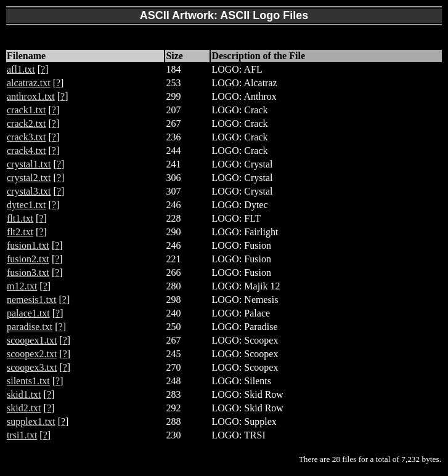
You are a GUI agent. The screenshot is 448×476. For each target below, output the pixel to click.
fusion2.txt (28, 259)
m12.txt (22, 286)
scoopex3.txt (32, 367)
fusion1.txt (28, 245)
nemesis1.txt (31, 300)
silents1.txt (28, 381)
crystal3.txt (29, 191)
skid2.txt (24, 408)
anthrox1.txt (31, 96)
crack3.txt (26, 137)
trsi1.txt (22, 435)
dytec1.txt (26, 205)
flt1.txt (20, 218)
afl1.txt (21, 69)
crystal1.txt (29, 164)
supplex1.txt (31, 422)
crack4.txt (26, 151)
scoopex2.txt (32, 354)
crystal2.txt (29, 178)
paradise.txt (30, 327)
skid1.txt (24, 394)
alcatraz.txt (29, 83)
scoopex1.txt (32, 340)
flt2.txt (20, 232)
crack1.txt (26, 110)
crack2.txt (26, 123)
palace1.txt (28, 313)
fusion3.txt (28, 272)
